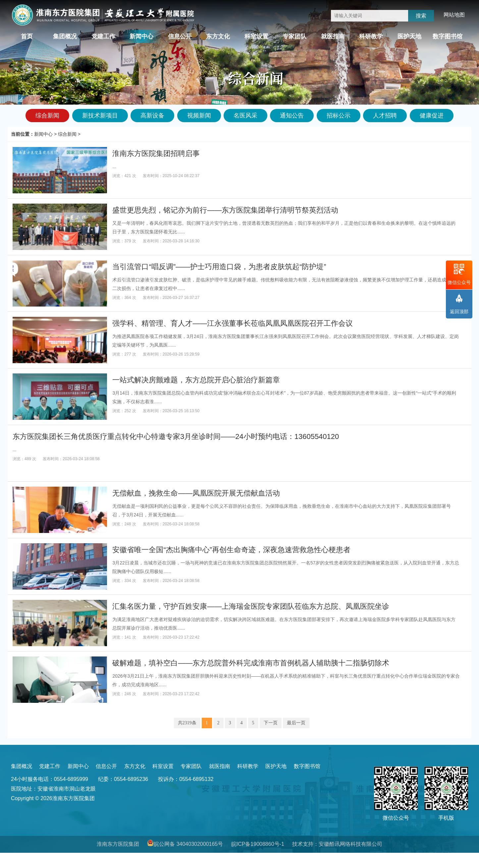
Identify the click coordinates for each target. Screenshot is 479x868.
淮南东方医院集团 (118, 844)
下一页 (271, 723)
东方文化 (218, 36)
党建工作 (103, 36)
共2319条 (187, 723)
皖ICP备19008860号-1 (258, 844)
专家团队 (294, 36)
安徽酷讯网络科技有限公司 (350, 844)
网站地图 (454, 15)
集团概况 (65, 36)
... (114, 167)
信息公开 (180, 36)
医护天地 (409, 36)
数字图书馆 (448, 36)
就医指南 (333, 36)
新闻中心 (141, 36)
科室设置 (256, 36)
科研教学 (371, 36)
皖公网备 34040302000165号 (188, 844)
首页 (27, 36)
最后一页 (296, 723)
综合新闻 (67, 134)
